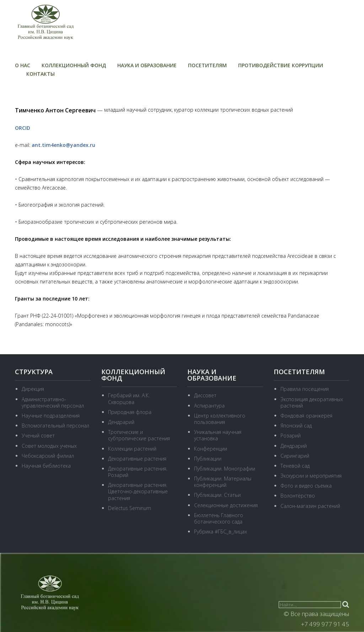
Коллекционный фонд (74, 65)
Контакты (41, 74)
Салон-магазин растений (310, 506)
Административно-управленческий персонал (53, 402)
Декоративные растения (137, 459)
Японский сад (296, 426)
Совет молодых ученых (49, 446)
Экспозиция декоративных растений (312, 402)
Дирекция (33, 389)
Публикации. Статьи (217, 495)
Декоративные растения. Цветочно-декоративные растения (138, 491)
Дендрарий (121, 422)
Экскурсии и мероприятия (311, 476)
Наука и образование (147, 65)
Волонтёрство (298, 496)
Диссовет (205, 395)
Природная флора (130, 412)
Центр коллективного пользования (220, 419)
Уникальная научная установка (218, 435)
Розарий (291, 436)
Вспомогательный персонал (55, 426)
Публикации (208, 459)
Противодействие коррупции (281, 65)
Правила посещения (305, 389)
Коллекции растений (132, 449)
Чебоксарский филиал (48, 456)
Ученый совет (38, 436)
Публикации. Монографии (225, 469)
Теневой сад (295, 466)
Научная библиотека (46, 466)
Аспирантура (209, 406)
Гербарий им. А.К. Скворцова (129, 399)
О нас (23, 65)
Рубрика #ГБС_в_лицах (221, 532)
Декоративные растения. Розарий (138, 472)
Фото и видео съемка (306, 486)
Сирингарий (295, 456)
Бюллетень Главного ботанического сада (219, 518)
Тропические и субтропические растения (139, 435)
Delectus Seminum (130, 508)
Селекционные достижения (226, 505)
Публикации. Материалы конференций (223, 482)
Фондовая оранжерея (306, 416)
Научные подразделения (51, 416)
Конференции (211, 449)
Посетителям (207, 65)
